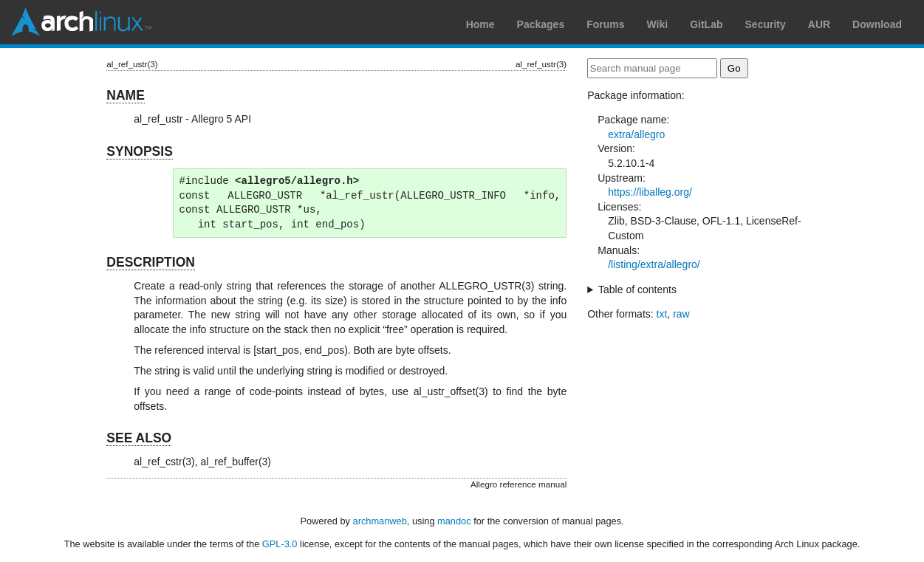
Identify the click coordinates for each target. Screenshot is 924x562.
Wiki (658, 24)
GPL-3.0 (280, 544)
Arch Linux (81, 22)
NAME (126, 95)
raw (681, 314)
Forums (605, 24)
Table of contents (637, 289)
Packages (541, 24)
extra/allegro (636, 134)
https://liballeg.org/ (650, 192)
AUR (819, 24)
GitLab (706, 24)
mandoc (454, 521)
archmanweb (380, 521)
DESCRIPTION (151, 262)
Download (877, 24)
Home (480, 24)
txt (662, 314)
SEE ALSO (139, 438)
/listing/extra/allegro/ (654, 264)
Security (766, 24)
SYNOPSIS (139, 151)
